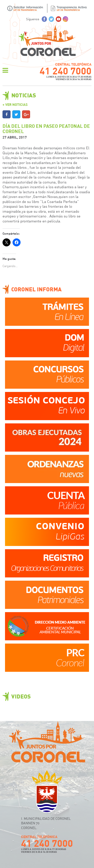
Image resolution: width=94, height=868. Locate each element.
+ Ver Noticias (15, 105)
